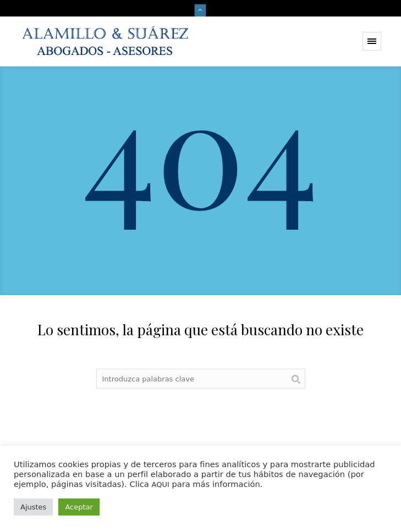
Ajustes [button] (33, 507)
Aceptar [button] (79, 507)
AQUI (160, 484)
